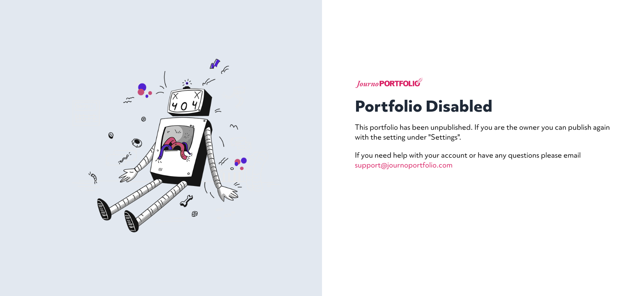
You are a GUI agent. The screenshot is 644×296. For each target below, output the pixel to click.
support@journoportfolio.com (404, 165)
